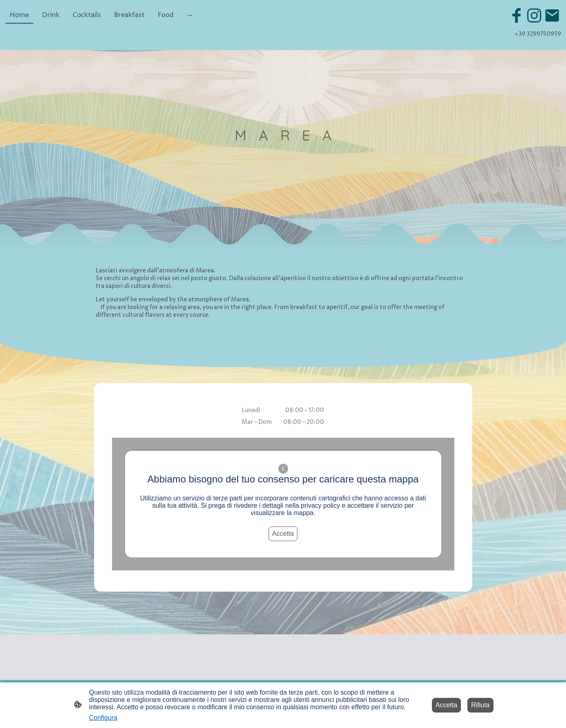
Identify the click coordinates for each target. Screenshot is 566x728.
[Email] (552, 15)
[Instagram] (534, 15)
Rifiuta (480, 705)
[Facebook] (516, 15)
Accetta (283, 534)
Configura (103, 718)
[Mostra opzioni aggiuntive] (190, 15)
